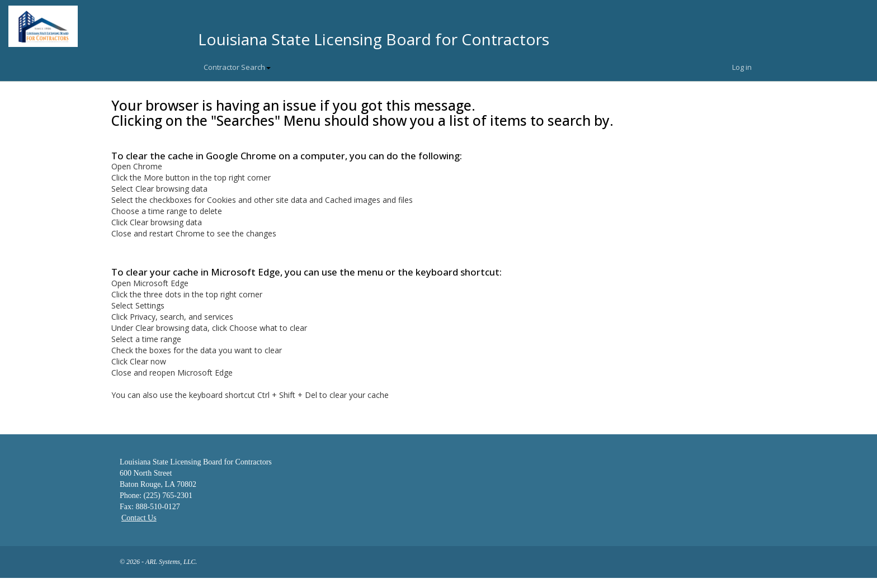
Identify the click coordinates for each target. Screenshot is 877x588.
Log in (742, 67)
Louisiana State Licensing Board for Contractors (374, 39)
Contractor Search (237, 67)
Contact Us (139, 518)
